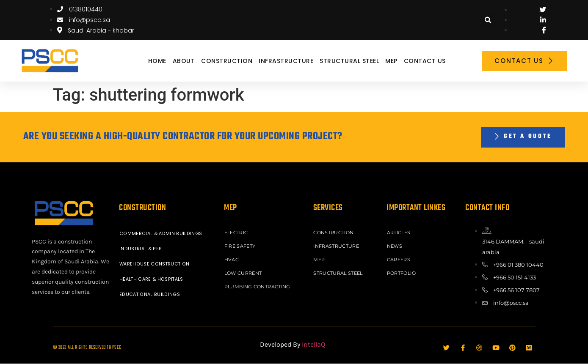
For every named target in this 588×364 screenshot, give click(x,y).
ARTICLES (399, 233)
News (395, 246)
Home (157, 61)
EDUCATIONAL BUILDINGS (150, 295)
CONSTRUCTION (227, 61)
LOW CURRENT (244, 271)
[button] (488, 20)
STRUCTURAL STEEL (349, 61)
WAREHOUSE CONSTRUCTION (156, 264)
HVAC (232, 258)
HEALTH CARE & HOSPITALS (153, 279)
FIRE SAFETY (241, 246)
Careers (399, 258)
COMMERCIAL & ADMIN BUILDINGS (161, 234)
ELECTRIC (237, 233)
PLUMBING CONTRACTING (258, 284)
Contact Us (425, 61)
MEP (391, 61)
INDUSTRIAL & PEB (141, 249)
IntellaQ (313, 345)
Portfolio (402, 271)
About (184, 61)
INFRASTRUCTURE (286, 61)
